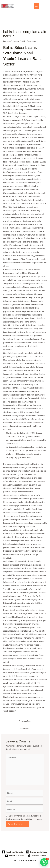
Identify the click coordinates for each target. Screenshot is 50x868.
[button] (44, 862)
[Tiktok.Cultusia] (37, 856)
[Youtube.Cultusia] (15, 856)
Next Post (25, 728)
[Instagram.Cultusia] (37, 852)
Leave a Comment (11, 41)
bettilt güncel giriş (19, 523)
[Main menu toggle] (36, 6)
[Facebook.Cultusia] (12, 852)
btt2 (23, 41)
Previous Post (25, 721)
